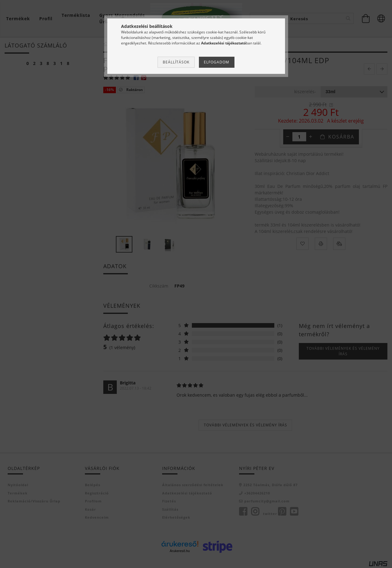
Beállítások (176, 62)
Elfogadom (217, 62)
